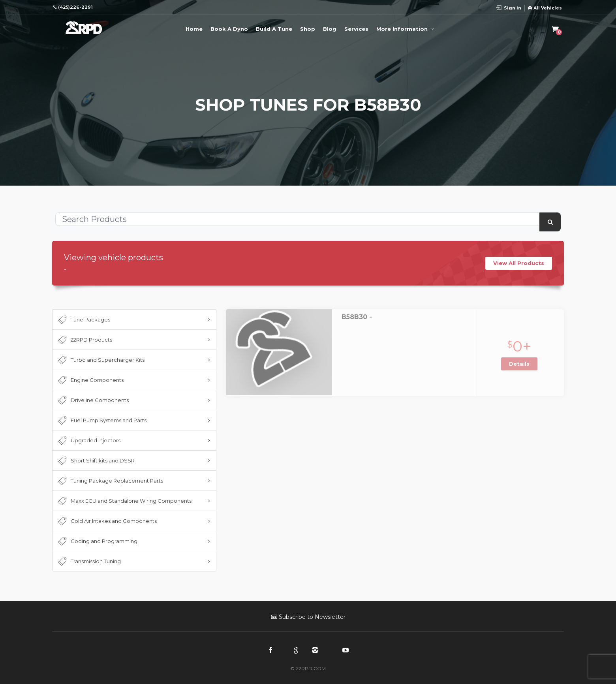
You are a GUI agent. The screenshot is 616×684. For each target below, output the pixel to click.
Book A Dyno (229, 29)
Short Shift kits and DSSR (96, 461)
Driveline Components (93, 400)
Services (356, 29)
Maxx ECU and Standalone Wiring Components (124, 501)
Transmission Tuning (89, 562)
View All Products (519, 263)
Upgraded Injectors (88, 441)
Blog (330, 29)
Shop (308, 29)
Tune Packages (83, 320)
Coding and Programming (97, 541)
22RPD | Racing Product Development (84, 28)
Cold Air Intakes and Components (107, 521)
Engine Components (90, 380)
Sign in (513, 8)
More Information (406, 29)
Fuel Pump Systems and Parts (101, 421)
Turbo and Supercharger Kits (100, 360)
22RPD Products (84, 340)
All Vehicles (545, 8)
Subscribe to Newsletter (308, 617)
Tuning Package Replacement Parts (110, 481)
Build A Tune (274, 29)
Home (194, 29)
